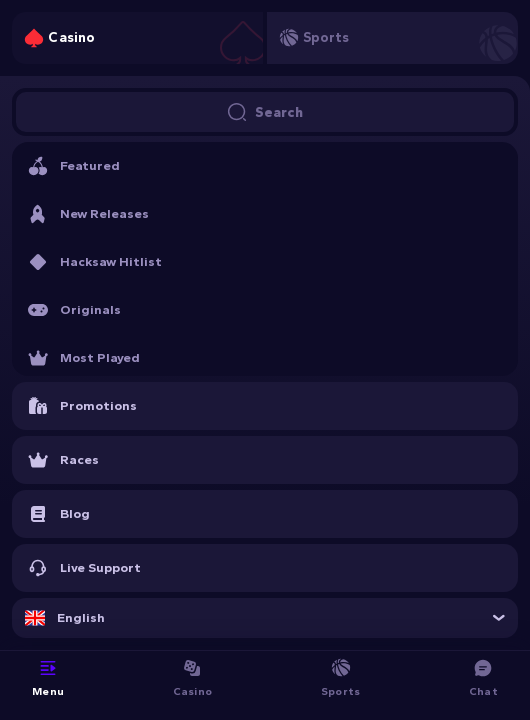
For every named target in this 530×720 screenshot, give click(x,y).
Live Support (84, 568)
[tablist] (265, 38)
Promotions (82, 406)
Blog (59, 514)
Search (265, 112)
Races (63, 460)
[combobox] (265, 618)
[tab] (137, 38)
